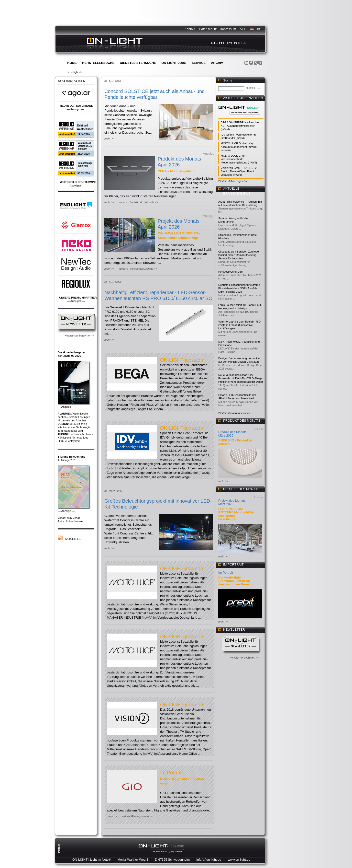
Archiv (217, 63)
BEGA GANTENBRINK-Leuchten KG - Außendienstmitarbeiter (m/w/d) (240, 126)
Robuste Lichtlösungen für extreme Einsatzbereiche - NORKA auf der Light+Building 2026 (239, 288)
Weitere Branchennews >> (234, 413)
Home (72, 63)
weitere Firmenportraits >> (137, 816)
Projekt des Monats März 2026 (232, 502)
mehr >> (109, 139)
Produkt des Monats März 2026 (232, 434)
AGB (243, 29)
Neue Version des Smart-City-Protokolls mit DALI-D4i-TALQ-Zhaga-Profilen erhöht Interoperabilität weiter (241, 378)
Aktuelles (73, 539)
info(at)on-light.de (209, 860)
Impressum (228, 29)
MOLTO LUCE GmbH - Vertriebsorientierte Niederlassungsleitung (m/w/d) (239, 159)
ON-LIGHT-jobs (174, 63)
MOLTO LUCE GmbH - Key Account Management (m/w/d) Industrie (239, 147)
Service (199, 63)
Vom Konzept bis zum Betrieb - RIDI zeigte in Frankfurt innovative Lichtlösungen (240, 325)
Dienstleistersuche (138, 63)
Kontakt (190, 29)
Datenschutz (208, 29)
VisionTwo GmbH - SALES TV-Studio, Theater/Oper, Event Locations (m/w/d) (239, 171)
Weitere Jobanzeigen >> (233, 181)
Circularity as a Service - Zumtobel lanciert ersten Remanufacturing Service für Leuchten (239, 255)
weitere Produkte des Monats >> (139, 202)
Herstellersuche (98, 63)
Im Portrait (171, 773)
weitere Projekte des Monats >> (138, 269)
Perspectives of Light (231, 272)
